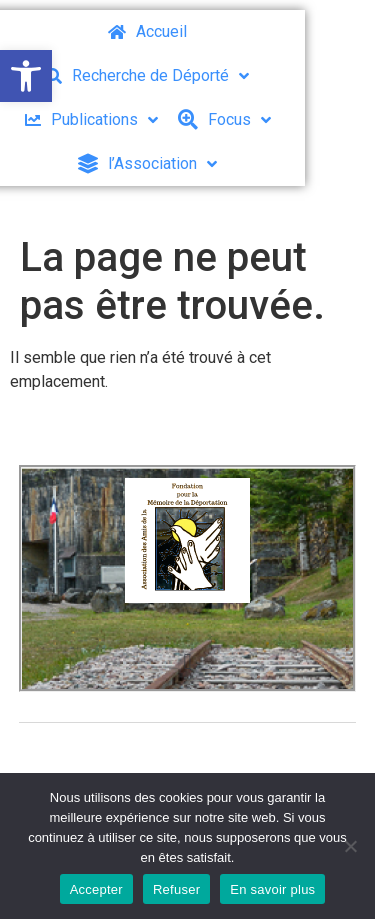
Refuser (176, 889)
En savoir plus (272, 889)
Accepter (96, 889)
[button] (26, 76)
